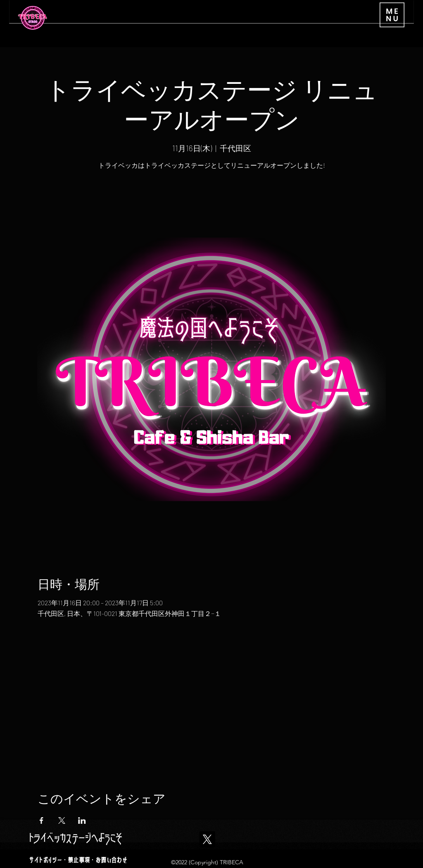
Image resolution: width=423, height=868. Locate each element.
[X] (207, 839)
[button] (392, 15)
